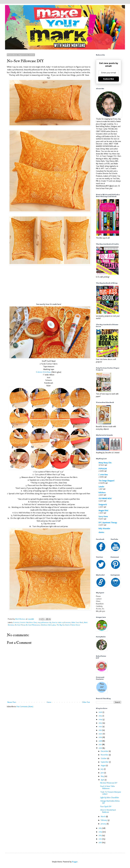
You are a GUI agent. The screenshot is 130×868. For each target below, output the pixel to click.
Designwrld (103, 505)
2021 (100, 730)
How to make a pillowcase (61, 622)
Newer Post (12, 702)
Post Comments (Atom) (25, 707)
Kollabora (102, 493)
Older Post (86, 702)
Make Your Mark (77, 622)
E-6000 (16, 622)
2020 (101, 734)
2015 (100, 828)
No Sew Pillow (20, 625)
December (105, 751)
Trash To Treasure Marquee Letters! (111, 793)
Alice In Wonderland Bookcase (108, 811)
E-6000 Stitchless (43, 372)
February (104, 820)
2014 (101, 832)
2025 (101, 716)
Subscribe (109, 79)
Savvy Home (103, 517)
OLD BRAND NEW (105, 499)
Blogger (75, 862)
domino (101, 532)
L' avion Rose (103, 475)
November (105, 755)
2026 (101, 712)
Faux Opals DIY (106, 807)
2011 (100, 842)
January (104, 824)
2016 (101, 748)
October (104, 758)
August (103, 766)
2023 (101, 723)
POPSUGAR (103, 469)
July (102, 769)
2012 (100, 839)
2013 (100, 835)
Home (49, 702)
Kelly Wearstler (104, 529)
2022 (101, 727)
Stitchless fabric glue (48, 625)
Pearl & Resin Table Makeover (108, 787)
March (103, 817)
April (103, 780)
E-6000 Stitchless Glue (28, 622)
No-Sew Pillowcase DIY (109, 783)
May (103, 776)
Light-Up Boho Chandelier (110, 798)
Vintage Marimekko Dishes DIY (110, 802)
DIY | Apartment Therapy (108, 523)
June (102, 773)
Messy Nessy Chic (105, 463)
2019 (101, 737)
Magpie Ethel (103, 511)
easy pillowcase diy (44, 622)
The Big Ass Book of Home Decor (68, 625)
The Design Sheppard (106, 481)
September (105, 762)
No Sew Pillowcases (33, 625)
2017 (100, 745)
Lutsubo (101, 487)
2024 (101, 719)
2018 (100, 741)
